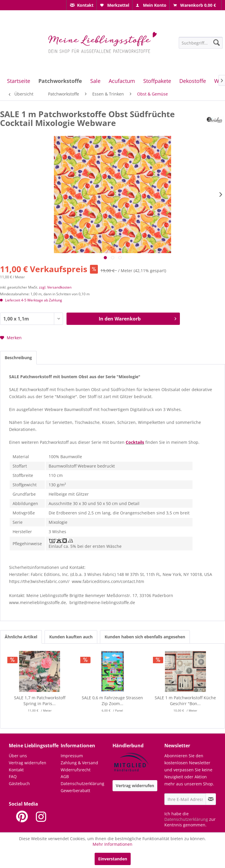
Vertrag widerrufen (28, 763)
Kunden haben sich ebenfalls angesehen (145, 637)
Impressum (72, 756)
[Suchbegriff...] (201, 43)
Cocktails (135, 442)
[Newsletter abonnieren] (211, 799)
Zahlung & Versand (79, 763)
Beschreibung (18, 358)
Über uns (18, 756)
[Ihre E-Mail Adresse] (185, 799)
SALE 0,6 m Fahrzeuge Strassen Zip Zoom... (112, 701)
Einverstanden (113, 859)
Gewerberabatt (75, 791)
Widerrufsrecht (76, 770)
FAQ (13, 776)
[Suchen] (217, 42)
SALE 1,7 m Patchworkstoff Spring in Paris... (40, 701)
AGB (65, 776)
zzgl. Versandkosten (55, 287)
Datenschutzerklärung (82, 783)
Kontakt (16, 770)
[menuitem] (81, 5)
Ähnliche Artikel (21, 637)
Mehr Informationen (112, 844)
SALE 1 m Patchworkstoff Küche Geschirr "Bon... (185, 701)
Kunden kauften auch (71, 637)
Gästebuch (19, 783)
